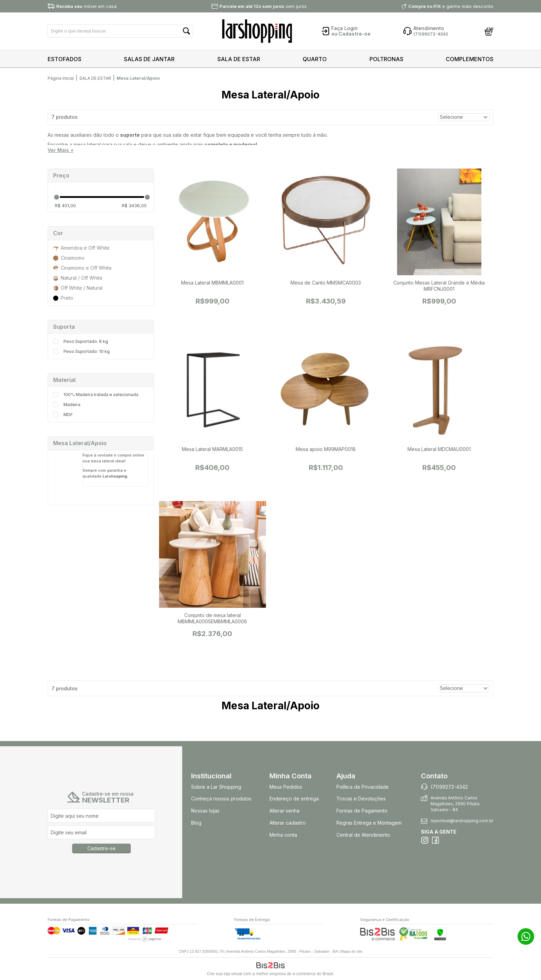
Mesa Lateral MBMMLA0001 (212, 283)
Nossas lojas (205, 811)
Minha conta (283, 835)
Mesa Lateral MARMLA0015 (212, 449)
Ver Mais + (61, 150)
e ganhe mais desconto (451, 6)
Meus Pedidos (286, 787)
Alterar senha (284, 811)
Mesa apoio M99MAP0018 (326, 449)
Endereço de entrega (294, 799)
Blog (196, 823)
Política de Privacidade (363, 787)
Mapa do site (351, 951)
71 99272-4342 (526, 936)
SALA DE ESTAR (239, 59)
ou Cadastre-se (351, 34)
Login (351, 28)
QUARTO (315, 59)
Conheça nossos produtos (221, 799)
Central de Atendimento (363, 835)
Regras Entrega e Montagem (370, 823)
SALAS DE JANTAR (149, 59)
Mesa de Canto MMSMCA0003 (326, 283)
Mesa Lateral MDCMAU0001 (439, 449)
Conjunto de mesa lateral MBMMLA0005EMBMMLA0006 (212, 618)
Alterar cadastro (288, 823)
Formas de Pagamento (362, 811)
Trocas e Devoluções (361, 799)
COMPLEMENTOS (470, 59)
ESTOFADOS (65, 59)
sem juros (263, 6)
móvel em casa (86, 6)
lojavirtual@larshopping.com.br (462, 821)
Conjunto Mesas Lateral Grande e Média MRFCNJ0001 (439, 286)
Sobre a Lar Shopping (216, 787)
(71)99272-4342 (449, 787)
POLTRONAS (386, 59)
